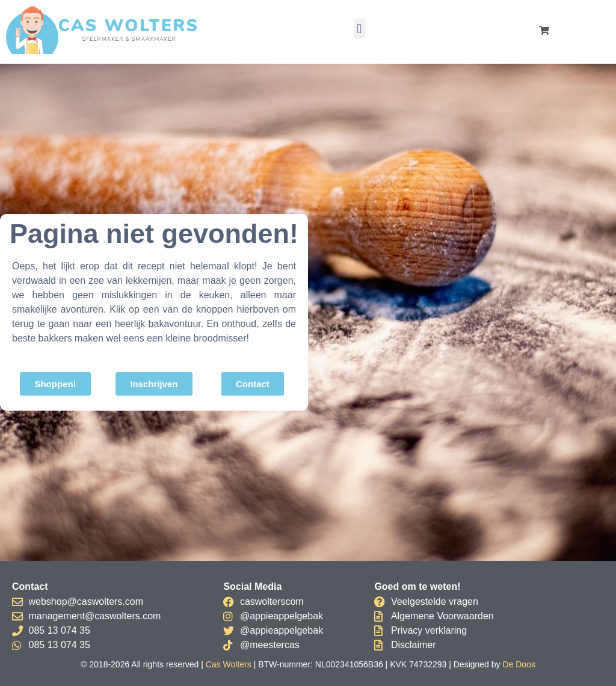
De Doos (519, 664)
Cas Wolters (229, 664)
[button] (359, 29)
